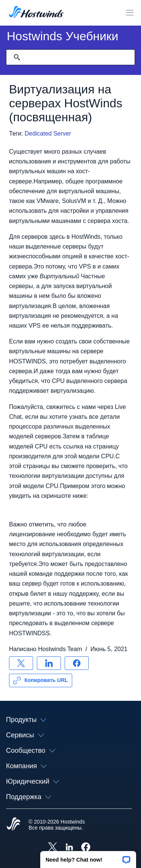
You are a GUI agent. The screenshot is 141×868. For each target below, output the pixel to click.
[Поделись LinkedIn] (49, 663)
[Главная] (36, 13)
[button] (88, 857)
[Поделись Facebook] (77, 663)
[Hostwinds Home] (14, 825)
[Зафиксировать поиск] (17, 57)
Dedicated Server (48, 133)
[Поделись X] (21, 663)
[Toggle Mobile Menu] (130, 13)
